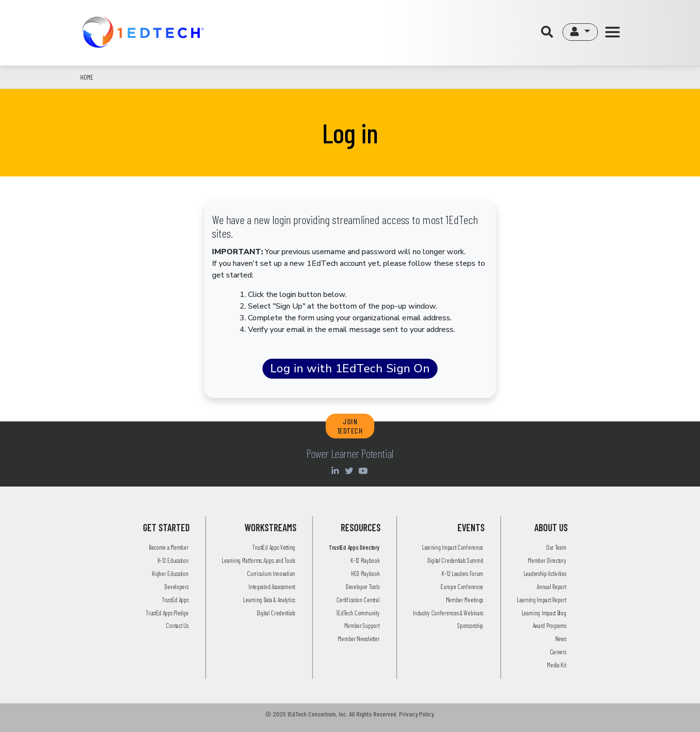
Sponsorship (470, 626)
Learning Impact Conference (453, 547)
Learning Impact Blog (544, 613)
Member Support (362, 626)
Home (87, 77)
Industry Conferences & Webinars (448, 613)
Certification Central (358, 600)
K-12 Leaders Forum (462, 574)
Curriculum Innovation (271, 574)
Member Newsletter (359, 639)
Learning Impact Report (541, 600)
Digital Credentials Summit (455, 560)
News (561, 639)
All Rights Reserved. (373, 714)
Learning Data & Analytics (269, 600)
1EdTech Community (358, 613)
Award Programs (550, 626)
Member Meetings (465, 600)
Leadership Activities (545, 574)
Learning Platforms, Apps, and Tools (258, 560)
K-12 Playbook (365, 560)
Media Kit (556, 665)
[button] (580, 32)
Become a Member (169, 547)
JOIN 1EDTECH (350, 426)
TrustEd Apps (175, 600)
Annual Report (551, 587)
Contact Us (177, 626)
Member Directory (547, 560)
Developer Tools (363, 587)
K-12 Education (173, 560)
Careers (558, 652)
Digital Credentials (276, 613)
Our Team (556, 547)
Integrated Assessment (272, 587)
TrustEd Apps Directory (354, 547)
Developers (176, 587)
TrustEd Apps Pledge (167, 613)
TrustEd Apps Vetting (274, 547)
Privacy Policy (416, 714)
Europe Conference (462, 587)
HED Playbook (365, 574)
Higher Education (170, 574)
